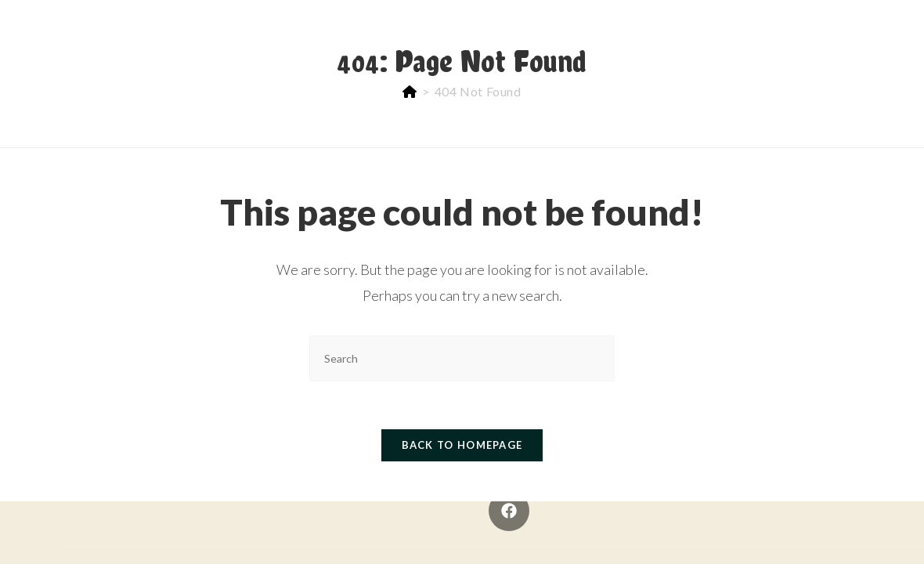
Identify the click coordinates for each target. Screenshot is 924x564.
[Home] (410, 91)
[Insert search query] (462, 358)
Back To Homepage (462, 445)
